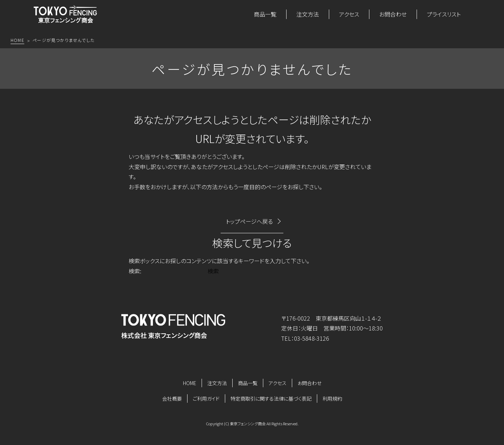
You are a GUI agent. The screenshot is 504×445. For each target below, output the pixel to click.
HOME (190, 383)
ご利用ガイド (206, 398)
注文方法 (308, 14)
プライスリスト (444, 14)
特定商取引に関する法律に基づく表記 (271, 398)
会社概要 (172, 398)
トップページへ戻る (249, 221)
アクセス (349, 14)
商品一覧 (265, 14)
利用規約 (332, 398)
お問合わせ (393, 14)
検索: (135, 271)
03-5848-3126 (312, 338)
